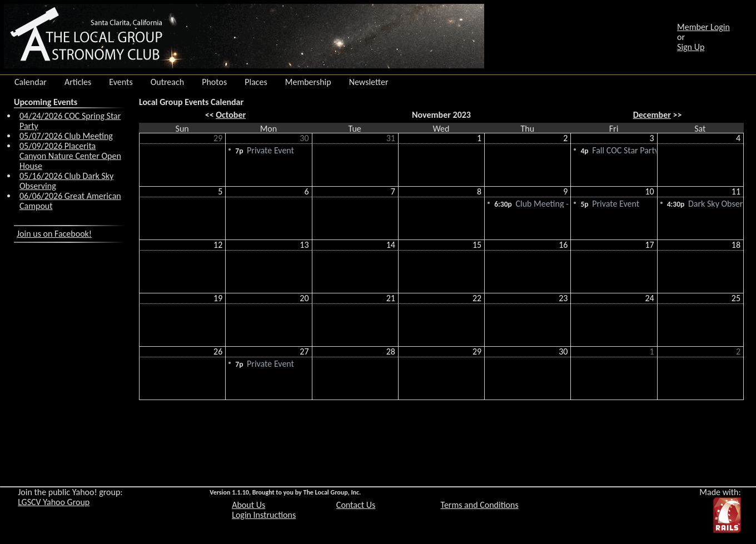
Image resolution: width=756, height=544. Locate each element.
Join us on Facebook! (54, 234)
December (652, 115)
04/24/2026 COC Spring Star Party (70, 121)
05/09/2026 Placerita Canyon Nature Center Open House (70, 156)
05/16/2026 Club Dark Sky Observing (66, 181)
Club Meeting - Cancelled (533, 203)
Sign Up (691, 47)
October (231, 115)
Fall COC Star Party (619, 150)
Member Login (703, 27)
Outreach (168, 82)
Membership (308, 82)
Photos (214, 82)
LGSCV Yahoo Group (54, 502)
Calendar (31, 82)
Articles (78, 82)
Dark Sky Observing (706, 203)
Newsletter (369, 82)
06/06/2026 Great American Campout (70, 201)
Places (256, 82)
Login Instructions (264, 515)
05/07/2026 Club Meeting (66, 136)
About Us (248, 505)
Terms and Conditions (480, 505)
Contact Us (356, 505)
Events (121, 82)
